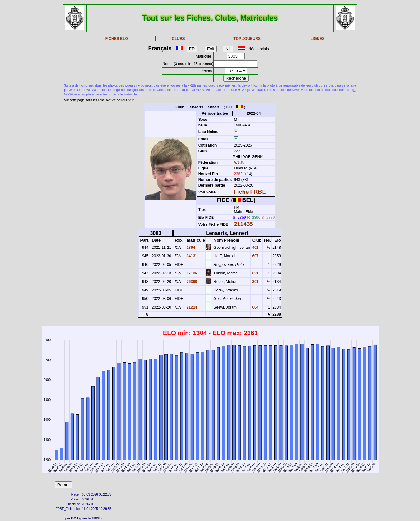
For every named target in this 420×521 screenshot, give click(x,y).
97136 (191, 273)
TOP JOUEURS (247, 39)
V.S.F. (239, 162)
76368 (191, 282)
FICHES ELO (117, 39)
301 (255, 282)
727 (236, 151)
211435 (243, 224)
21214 (191, 307)
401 (255, 248)
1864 (190, 248)
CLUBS (178, 39)
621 (255, 273)
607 (255, 256)
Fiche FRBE (250, 192)
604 (255, 307)
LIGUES (318, 39)
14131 (191, 256)
